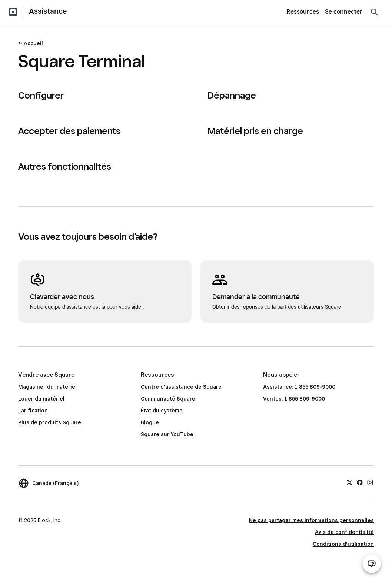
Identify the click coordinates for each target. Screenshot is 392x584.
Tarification (33, 411)
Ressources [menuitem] (303, 12)
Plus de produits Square (50, 422)
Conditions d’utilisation (343, 544)
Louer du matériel (41, 399)
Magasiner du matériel (47, 387)
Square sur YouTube (167, 434)
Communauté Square (168, 399)
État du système (162, 411)
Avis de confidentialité (344, 532)
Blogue (150, 422)
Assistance (48, 11)
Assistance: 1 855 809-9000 (299, 387)
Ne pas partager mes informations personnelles (311, 520)
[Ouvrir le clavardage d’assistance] (372, 564)
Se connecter (344, 12)
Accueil (33, 43)
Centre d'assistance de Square (181, 387)
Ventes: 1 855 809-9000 (294, 399)
